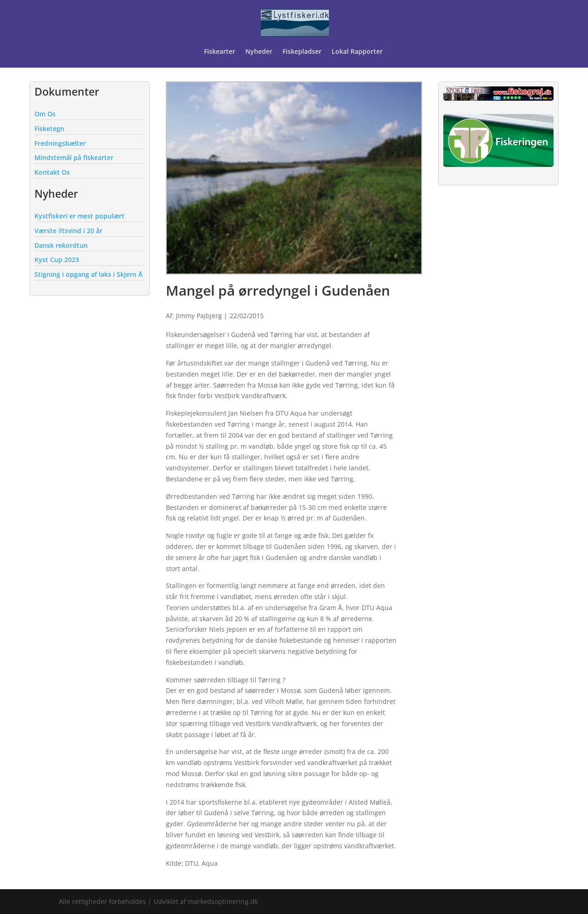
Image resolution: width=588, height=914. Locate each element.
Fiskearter (220, 52)
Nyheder (259, 52)
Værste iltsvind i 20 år (68, 231)
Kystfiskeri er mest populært (79, 216)
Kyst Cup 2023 (57, 260)
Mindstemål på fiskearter (74, 157)
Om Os (45, 114)
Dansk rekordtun (61, 245)
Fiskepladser (302, 52)
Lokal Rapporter (358, 52)
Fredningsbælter (60, 143)
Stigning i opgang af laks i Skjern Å (88, 274)
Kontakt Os (52, 172)
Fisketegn (49, 129)
